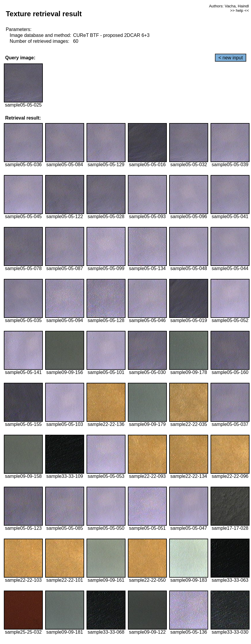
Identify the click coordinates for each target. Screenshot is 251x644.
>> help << (239, 10)
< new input (231, 58)
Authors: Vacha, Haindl (229, 6)
